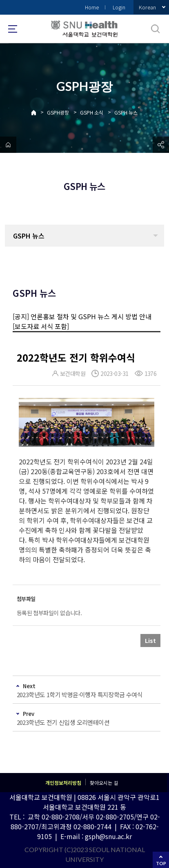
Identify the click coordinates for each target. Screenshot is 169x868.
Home (92, 7)
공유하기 (161, 145)
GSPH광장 (58, 112)
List (150, 641)
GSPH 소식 (92, 112)
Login (119, 7)
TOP (161, 863)
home (8, 145)
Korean (147, 7)
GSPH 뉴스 (126, 112)
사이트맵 (13, 29)
